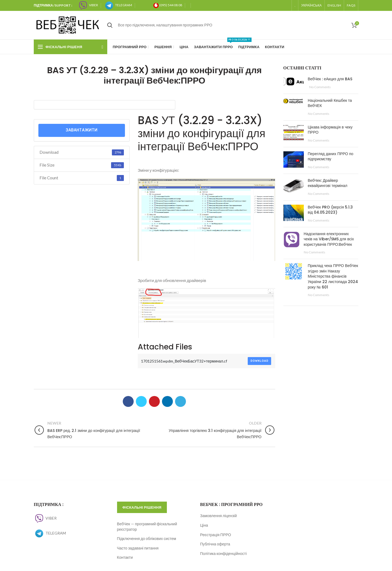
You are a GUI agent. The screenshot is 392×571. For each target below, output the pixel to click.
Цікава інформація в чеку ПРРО (330, 130)
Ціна (204, 525)
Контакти (125, 557)
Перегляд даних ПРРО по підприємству (331, 156)
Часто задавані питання (138, 548)
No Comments (320, 87)
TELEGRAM (50, 533)
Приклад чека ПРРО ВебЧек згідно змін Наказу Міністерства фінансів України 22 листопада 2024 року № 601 (333, 276)
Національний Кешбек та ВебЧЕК (330, 103)
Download (259, 361)
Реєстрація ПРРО (216, 535)
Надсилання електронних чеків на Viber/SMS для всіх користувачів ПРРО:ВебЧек (329, 239)
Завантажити (82, 130)
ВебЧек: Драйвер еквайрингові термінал (328, 183)
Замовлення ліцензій (218, 516)
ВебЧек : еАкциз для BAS (330, 79)
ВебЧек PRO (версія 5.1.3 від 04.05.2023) (330, 210)
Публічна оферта (215, 544)
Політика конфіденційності (223, 553)
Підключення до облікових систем (147, 538)
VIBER (45, 518)
